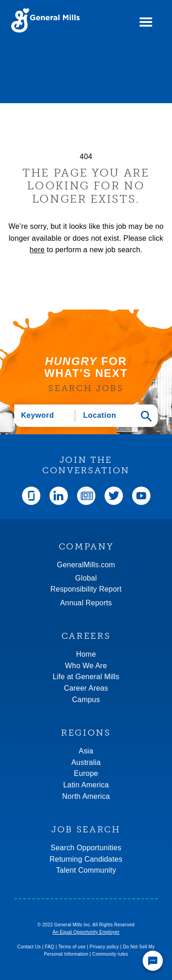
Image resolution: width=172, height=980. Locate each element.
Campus (86, 700)
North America (86, 796)
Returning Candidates (86, 859)
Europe (86, 773)
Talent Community (86, 870)
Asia (86, 751)
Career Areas (86, 688)
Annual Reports (86, 603)
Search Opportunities (86, 848)
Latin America (86, 785)
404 (86, 157)
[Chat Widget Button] (153, 961)
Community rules (110, 954)
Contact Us (29, 947)
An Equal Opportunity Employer (86, 932)
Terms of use (72, 947)
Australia (86, 762)
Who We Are (86, 666)
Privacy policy (104, 947)
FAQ (50, 947)
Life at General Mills (86, 677)
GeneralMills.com (86, 565)
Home (86, 654)
